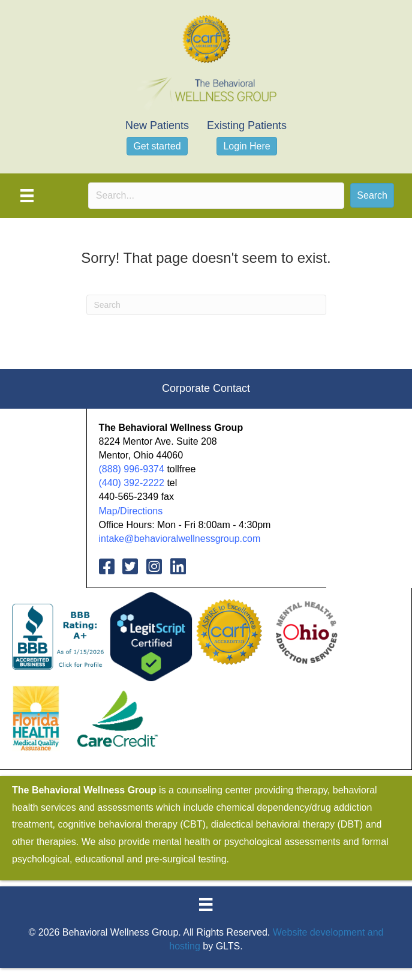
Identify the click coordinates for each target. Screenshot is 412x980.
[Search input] (216, 196)
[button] (372, 195)
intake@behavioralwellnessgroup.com (180, 539)
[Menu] (27, 196)
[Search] (206, 305)
